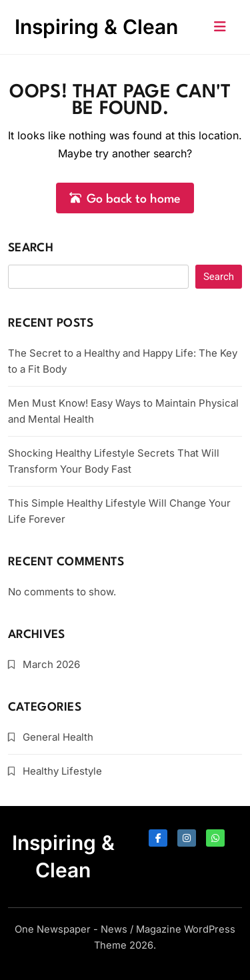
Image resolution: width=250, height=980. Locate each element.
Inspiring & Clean (96, 27)
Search (31, 248)
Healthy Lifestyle (62, 771)
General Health (58, 737)
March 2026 (51, 664)
